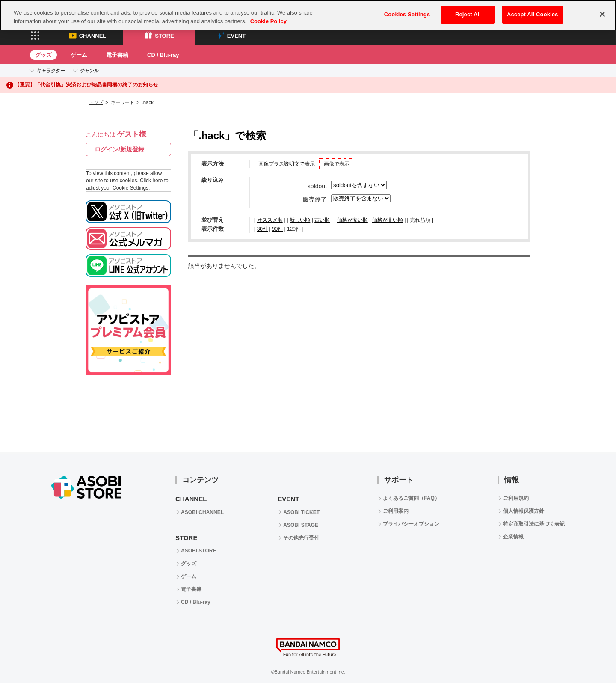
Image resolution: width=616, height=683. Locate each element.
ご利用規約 (516, 498)
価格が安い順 (352, 220)
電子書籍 (117, 55)
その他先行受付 (301, 538)
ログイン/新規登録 (119, 149)
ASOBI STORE (198, 551)
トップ (96, 102)
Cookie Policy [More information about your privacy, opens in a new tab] (268, 21)
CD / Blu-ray (163, 55)
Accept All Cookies (533, 14)
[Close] (602, 14)
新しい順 (300, 220)
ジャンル (89, 71)
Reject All (468, 14)
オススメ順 (270, 220)
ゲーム (79, 55)
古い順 (322, 220)
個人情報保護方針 (524, 511)
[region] (308, 15)
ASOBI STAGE (301, 525)
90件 (277, 229)
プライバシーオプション (411, 524)
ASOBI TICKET (301, 512)
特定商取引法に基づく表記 (534, 524)
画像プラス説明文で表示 (287, 164)
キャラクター (51, 71)
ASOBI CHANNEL (202, 512)
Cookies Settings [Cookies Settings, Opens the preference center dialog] (407, 14)
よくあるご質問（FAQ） (411, 498)
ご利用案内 (396, 511)
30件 (262, 229)
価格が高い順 (388, 220)
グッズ (43, 55)
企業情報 (513, 537)
